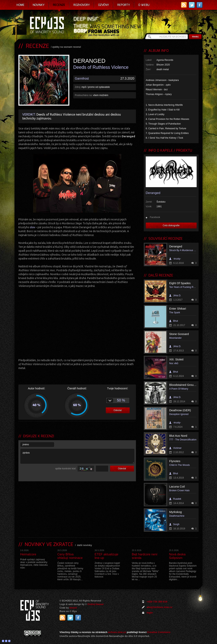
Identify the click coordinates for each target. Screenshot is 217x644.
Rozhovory (82, 5)
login (150, 613)
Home (20, 5)
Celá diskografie (171, 225)
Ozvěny (104, 5)
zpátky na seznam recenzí (67, 47)
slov (33, 227)
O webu (144, 5)
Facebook (155, 217)
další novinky (84, 545)
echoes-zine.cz (117, 632)
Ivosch (73, 608)
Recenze (59, 5)
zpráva (77, 456)
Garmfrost (82, 79)
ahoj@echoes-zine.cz (160, 607)
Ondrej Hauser (96, 604)
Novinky (39, 5)
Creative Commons (159, 632)
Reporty (124, 5)
